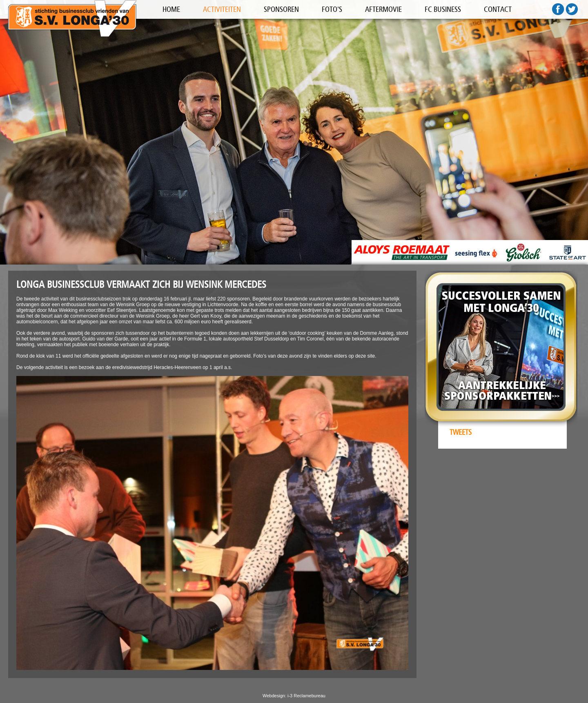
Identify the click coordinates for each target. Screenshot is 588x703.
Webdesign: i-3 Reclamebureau (294, 696)
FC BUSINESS (443, 9)
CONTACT (498, 9)
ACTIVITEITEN (222, 9)
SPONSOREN (281, 9)
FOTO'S (332, 9)
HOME (171, 9)
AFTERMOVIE (383, 9)
